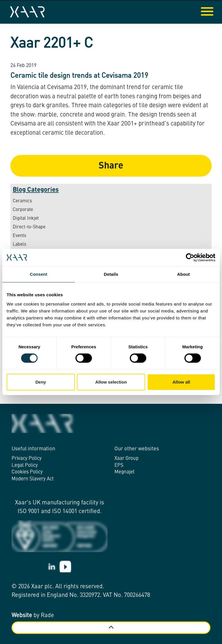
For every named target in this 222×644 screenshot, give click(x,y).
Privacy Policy (27, 459)
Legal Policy (25, 466)
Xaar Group (126, 459)
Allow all (181, 382)
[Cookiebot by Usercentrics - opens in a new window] (190, 258)
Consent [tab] (39, 274)
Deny (41, 382)
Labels (20, 245)
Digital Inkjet (26, 219)
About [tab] (184, 274)
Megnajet (125, 472)
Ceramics (22, 201)
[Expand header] (213, 12)
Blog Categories (36, 190)
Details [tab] (111, 274)
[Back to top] (111, 628)
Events (20, 236)
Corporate (23, 210)
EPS (119, 466)
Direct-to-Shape (29, 227)
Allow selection (111, 382)
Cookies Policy (27, 472)
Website (22, 616)
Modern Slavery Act (33, 479)
